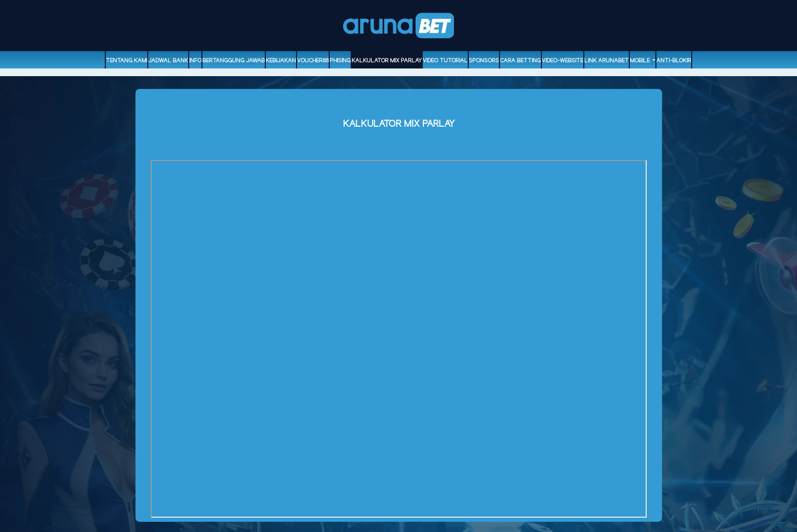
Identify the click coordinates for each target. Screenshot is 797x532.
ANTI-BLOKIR (674, 61)
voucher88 (313, 61)
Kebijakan (281, 61)
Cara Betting (520, 61)
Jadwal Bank (168, 61)
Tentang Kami (127, 61)
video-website (563, 61)
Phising (340, 61)
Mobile (641, 61)
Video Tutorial (445, 61)
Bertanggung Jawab (234, 61)
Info (195, 61)
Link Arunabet (607, 61)
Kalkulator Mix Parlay (387, 61)
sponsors (484, 61)
